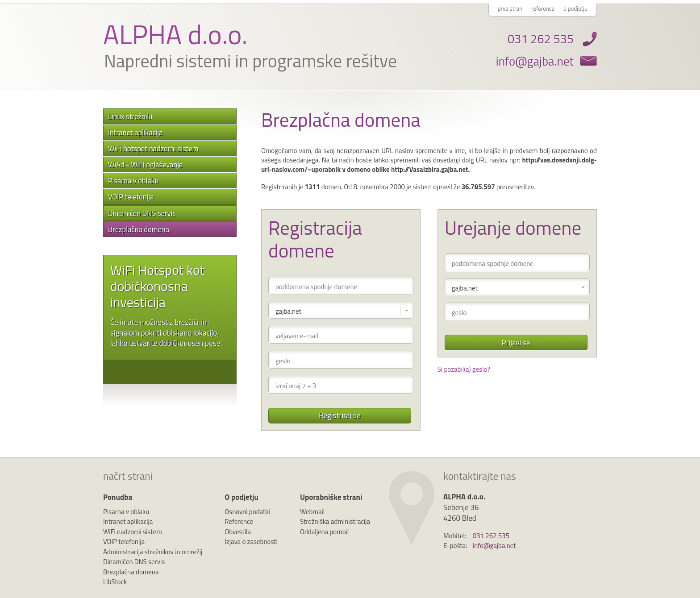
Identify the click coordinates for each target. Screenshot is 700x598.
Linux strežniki (130, 116)
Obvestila (238, 532)
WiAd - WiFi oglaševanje (145, 164)
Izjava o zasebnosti (251, 542)
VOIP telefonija (131, 197)
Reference (239, 521)
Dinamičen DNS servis (142, 213)
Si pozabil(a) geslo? (464, 369)
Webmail (312, 512)
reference (543, 8)
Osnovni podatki (247, 512)
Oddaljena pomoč (324, 532)
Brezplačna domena (139, 229)
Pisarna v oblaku (133, 181)
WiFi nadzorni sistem (133, 532)
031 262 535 (541, 39)
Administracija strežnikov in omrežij (153, 552)
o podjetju (575, 8)
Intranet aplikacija (135, 132)
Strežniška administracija (335, 521)
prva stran (510, 8)
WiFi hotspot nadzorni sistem (153, 148)
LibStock (115, 582)
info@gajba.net (535, 61)
